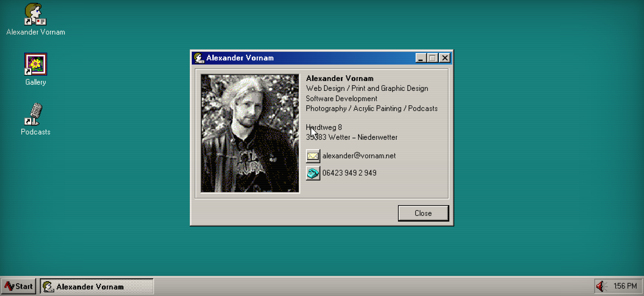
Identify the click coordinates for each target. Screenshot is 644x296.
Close (423, 213)
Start (24, 287)
